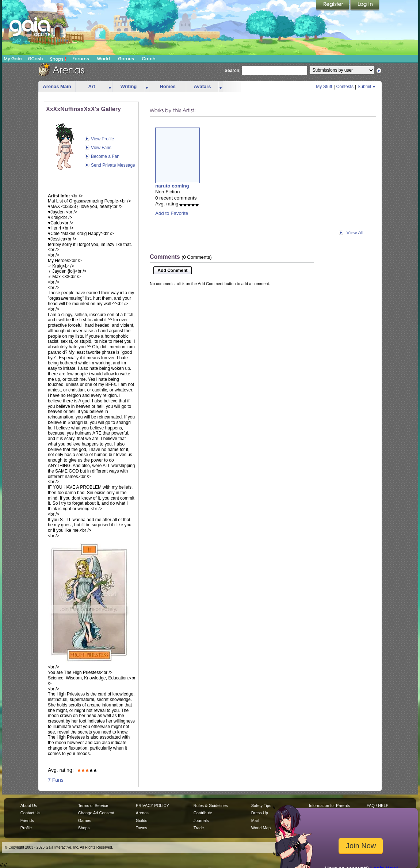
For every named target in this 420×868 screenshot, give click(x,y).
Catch (149, 59)
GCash (36, 59)
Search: (233, 71)
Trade (199, 828)
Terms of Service (93, 806)
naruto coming (172, 186)
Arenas (142, 813)
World (103, 59)
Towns (142, 828)
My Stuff (324, 87)
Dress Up (260, 813)
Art (92, 86)
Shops (58, 59)
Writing (129, 86)
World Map (261, 828)
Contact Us (30, 813)
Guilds (142, 820)
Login (365, 5)
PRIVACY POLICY (152, 806)
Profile (26, 828)
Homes (167, 86)
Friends (27, 820)
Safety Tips (261, 806)
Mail (255, 820)
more (110, 87)
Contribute (203, 813)
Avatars (202, 86)
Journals (201, 820)
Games (126, 59)
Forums (81, 59)
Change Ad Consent (96, 813)
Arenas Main (57, 86)
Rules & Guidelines (211, 806)
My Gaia (13, 59)
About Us (29, 806)
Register (333, 5)
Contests (345, 87)
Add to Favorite (172, 213)
